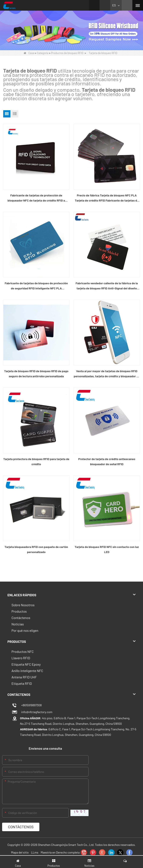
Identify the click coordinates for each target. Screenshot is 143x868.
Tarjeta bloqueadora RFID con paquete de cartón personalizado (36, 549)
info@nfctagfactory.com (36, 712)
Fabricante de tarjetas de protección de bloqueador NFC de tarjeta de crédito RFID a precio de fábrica (36, 198)
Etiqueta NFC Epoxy (26, 664)
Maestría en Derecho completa (60, 852)
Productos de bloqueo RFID (67, 53)
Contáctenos (21, 618)
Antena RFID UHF (24, 677)
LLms (35, 852)
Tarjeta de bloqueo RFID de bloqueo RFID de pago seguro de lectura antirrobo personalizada (36, 374)
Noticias (18, 624)
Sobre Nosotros (23, 605)
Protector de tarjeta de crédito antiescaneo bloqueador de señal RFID (107, 461)
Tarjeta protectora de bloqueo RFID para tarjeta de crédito (36, 461)
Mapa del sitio (20, 852)
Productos (19, 611)
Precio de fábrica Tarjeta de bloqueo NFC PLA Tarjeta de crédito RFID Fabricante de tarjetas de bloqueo (107, 198)
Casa (29, 53)
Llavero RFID (21, 658)
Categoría (43, 53)
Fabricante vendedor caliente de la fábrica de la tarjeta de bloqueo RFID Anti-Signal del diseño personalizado (107, 286)
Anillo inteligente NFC (27, 671)
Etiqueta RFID (22, 683)
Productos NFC (23, 651)
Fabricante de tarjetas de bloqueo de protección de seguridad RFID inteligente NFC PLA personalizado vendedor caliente (36, 286)
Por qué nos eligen (25, 630)
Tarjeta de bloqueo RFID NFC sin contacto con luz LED (107, 549)
